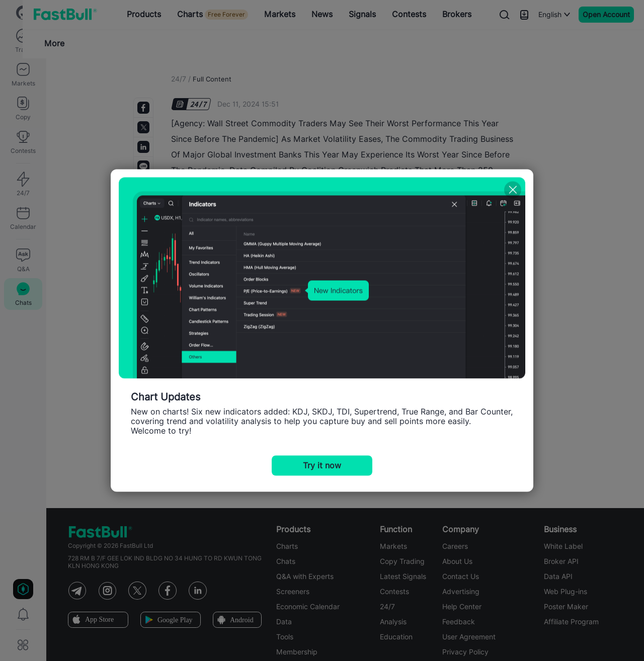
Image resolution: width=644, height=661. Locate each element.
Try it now (322, 466)
